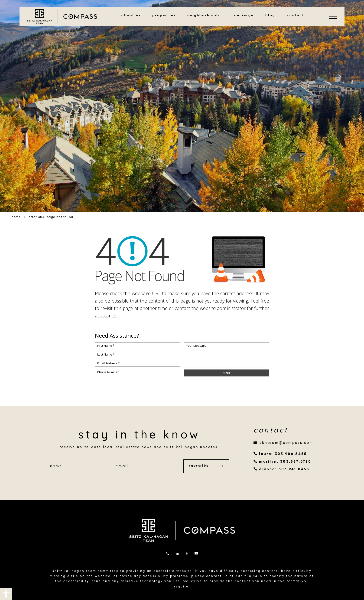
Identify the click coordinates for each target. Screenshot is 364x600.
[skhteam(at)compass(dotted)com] (178, 554)
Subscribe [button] (205, 466)
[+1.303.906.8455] (168, 554)
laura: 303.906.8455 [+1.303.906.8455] (283, 454)
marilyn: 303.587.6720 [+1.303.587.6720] (285, 462)
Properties (165, 16)
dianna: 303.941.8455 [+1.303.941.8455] (284, 469)
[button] (6, 594)
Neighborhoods (205, 16)
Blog (272, 16)
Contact (297, 16)
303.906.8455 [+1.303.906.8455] (249, 576)
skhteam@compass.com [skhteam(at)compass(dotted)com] (286, 443)
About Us (132, 16)
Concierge (244, 16)
